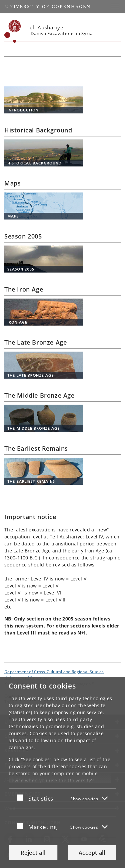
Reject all (33, 853)
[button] (115, 6)
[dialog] (62, 772)
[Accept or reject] (22, 797)
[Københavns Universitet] (13, 31)
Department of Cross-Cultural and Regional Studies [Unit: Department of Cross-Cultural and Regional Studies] (54, 672)
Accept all (92, 853)
